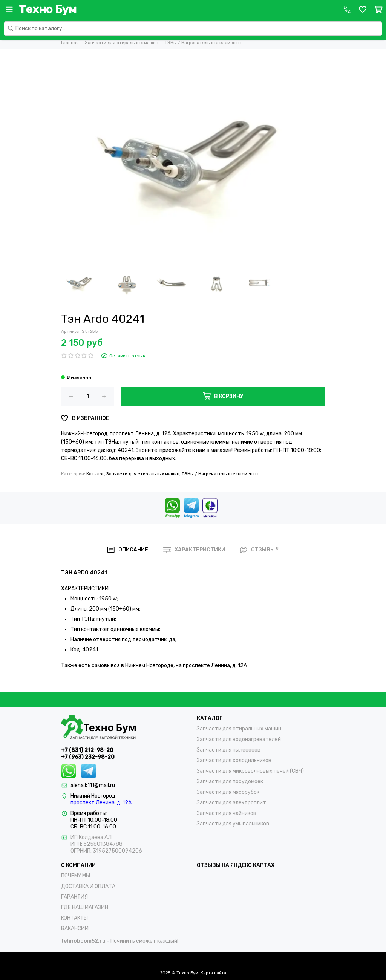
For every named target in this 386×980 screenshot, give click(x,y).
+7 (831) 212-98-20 (87, 750)
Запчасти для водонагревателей (239, 739)
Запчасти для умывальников (233, 824)
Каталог (95, 474)
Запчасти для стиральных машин (143, 474)
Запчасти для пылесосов (229, 750)
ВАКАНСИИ (75, 929)
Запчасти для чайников (227, 813)
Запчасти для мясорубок (228, 792)
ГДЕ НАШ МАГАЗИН (85, 907)
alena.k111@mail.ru (93, 785)
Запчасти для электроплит (231, 803)
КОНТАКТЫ (74, 918)
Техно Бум (48, 9)
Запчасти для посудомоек (230, 782)
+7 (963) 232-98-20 (88, 757)
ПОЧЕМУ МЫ (76, 876)
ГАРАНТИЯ (74, 897)
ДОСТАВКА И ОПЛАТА (88, 886)
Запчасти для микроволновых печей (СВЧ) (250, 771)
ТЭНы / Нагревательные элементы (220, 474)
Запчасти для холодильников (234, 760)
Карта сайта (213, 973)
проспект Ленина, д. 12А (101, 803)
